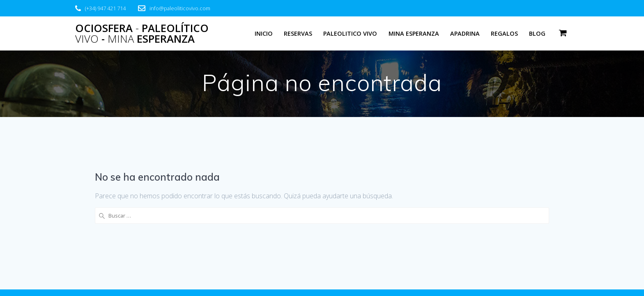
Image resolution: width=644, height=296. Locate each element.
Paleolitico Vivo (350, 33)
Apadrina (465, 33)
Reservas (298, 33)
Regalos (504, 33)
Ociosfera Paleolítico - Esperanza (142, 33)
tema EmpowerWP (446, 275)
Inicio (264, 33)
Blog (537, 33)
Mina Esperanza (414, 33)
